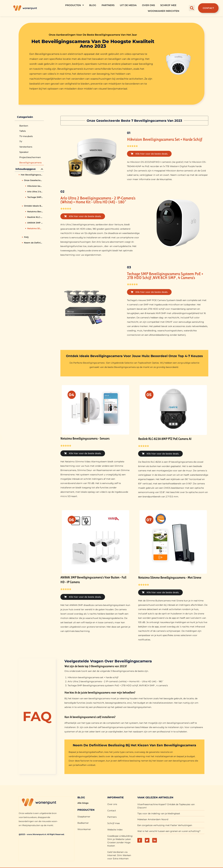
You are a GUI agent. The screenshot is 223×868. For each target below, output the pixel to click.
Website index (115, 829)
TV (21, 142)
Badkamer (83, 823)
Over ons (148, 5)
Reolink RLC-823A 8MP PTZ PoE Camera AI (35, 217)
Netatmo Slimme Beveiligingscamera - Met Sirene (35, 228)
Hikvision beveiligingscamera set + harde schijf (35, 186)
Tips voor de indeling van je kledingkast (159, 813)
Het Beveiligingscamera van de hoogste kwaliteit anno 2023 (32, 175)
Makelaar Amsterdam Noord (153, 819)
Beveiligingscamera (30, 163)
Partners (108, 5)
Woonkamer (84, 829)
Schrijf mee (168, 5)
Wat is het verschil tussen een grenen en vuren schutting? (169, 831)
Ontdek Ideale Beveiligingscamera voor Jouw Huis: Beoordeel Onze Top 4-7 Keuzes (34, 206)
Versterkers (26, 147)
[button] (192, 8)
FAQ (26, 237)
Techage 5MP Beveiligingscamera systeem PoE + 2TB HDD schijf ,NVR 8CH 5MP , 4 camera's (35, 197)
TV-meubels (26, 136)
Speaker (24, 152)
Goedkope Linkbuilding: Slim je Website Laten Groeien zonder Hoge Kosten (120, 841)
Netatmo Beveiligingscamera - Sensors (35, 212)
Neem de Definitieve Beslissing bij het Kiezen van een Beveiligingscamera (34, 243)
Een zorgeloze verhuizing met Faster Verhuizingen (165, 825)
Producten (74, 5)
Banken (24, 126)
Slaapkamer (84, 816)
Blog (93, 5)
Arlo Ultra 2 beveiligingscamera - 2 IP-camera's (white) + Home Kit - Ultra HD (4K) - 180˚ (35, 192)
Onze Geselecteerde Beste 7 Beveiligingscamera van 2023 (34, 180)
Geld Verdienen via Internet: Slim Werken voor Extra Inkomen (119, 855)
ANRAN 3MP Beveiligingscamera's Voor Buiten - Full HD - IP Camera (35, 223)
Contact (112, 810)
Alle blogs (83, 803)
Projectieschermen (30, 157)
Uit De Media (128, 5)
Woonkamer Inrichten (163, 11)
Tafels (23, 131)
